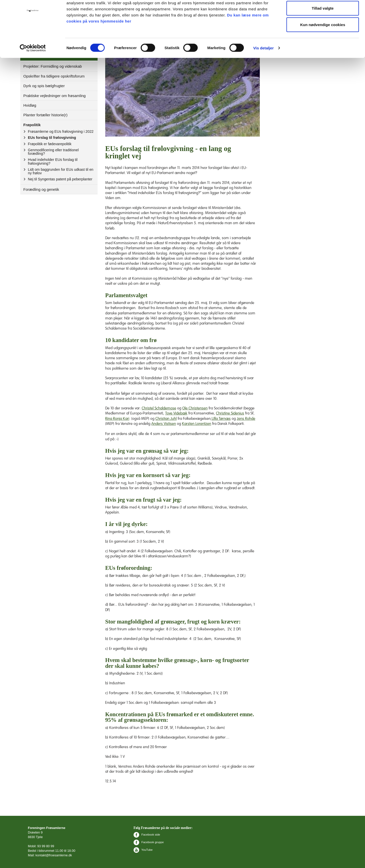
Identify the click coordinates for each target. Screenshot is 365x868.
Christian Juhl (166, 419)
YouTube (143, 850)
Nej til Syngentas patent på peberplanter (60, 179)
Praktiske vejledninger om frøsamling (54, 96)
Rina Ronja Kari (117, 419)
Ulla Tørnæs (221, 419)
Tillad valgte (323, 30)
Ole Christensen (195, 408)
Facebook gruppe (149, 842)
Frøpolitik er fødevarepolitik (50, 144)
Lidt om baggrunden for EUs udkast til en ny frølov (61, 171)
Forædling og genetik (41, 189)
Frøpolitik (32, 125)
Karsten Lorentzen (197, 424)
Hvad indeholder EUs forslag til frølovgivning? (53, 161)
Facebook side (147, 835)
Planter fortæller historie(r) (45, 115)
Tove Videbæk (176, 413)
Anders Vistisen (164, 424)
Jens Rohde (246, 419)
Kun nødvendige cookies (323, 46)
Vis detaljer (263, 70)
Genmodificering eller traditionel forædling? (53, 152)
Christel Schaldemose (159, 408)
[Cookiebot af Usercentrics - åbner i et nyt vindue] (33, 70)
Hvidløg (30, 105)
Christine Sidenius (230, 413)
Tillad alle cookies (323, 13)
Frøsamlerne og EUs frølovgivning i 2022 (61, 131)
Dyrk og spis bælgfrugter (44, 86)
